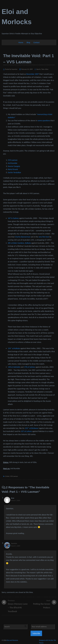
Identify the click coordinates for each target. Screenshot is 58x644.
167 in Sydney (13, 218)
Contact (37, 42)
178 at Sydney (29, 367)
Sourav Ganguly (14, 166)
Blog (28, 42)
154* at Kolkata (14, 348)
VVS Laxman (13, 160)
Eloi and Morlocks (12, 640)
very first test (44, 237)
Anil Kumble (13, 163)
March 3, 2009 (16, 500)
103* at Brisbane (32, 428)
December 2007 (33, 74)
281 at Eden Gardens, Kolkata (19, 243)
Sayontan (14, 543)
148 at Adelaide (14, 367)
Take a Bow (45, 69)
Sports (39, 69)
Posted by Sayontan (11, 69)
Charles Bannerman (23, 237)
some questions (44, 121)
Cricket (7, 476)
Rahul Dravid (13, 169)
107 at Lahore (26, 431)
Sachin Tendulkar (14, 172)
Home (21, 42)
